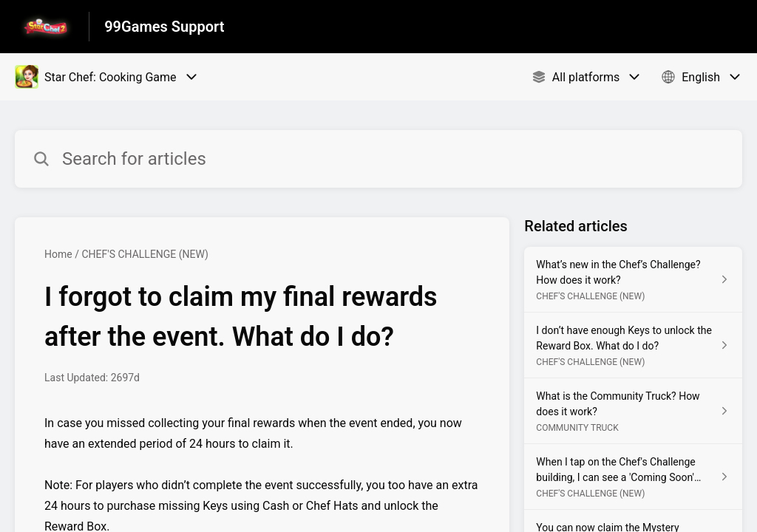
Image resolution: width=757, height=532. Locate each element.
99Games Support (164, 27)
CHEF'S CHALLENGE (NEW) (145, 254)
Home (58, 254)
